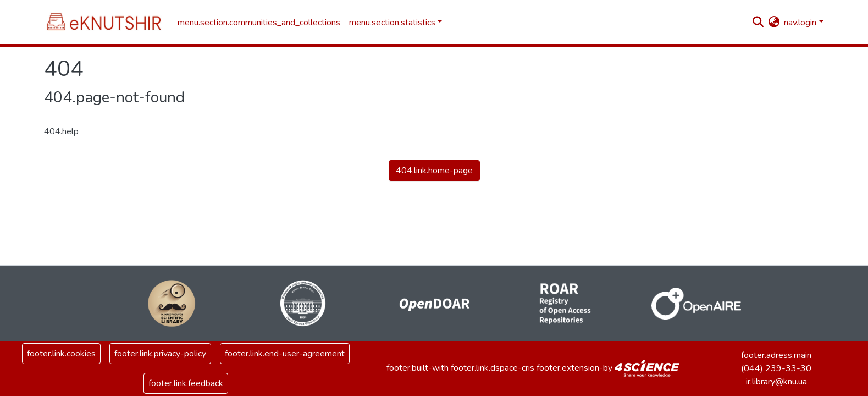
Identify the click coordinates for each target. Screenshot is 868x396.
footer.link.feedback (186, 383)
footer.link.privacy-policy (160, 354)
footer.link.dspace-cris (493, 368)
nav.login (800, 23)
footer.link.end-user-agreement (285, 354)
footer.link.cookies (61, 354)
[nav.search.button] (758, 23)
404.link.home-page (434, 170)
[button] (774, 23)
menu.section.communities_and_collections (259, 23)
